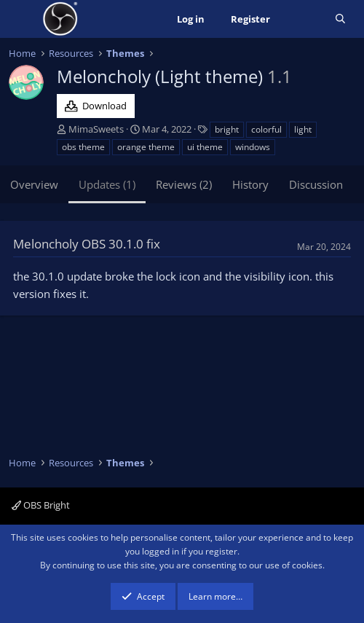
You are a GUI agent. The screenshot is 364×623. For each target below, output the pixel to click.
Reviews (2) (184, 184)
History (250, 184)
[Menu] (21, 19)
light (303, 129)
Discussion (316, 184)
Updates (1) (107, 184)
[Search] (340, 19)
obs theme (83, 147)
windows (253, 147)
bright (227, 129)
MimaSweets (96, 129)
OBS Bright (41, 505)
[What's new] (302, 19)
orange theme (146, 147)
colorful (266, 129)
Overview (34, 184)
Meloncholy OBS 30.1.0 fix (87, 244)
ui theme (205, 147)
